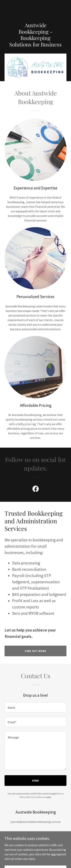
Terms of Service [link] (38, 797)
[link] (35, 9)
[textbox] (35, 707)
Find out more (36, 651)
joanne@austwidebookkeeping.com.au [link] (36, 822)
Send (35, 781)
